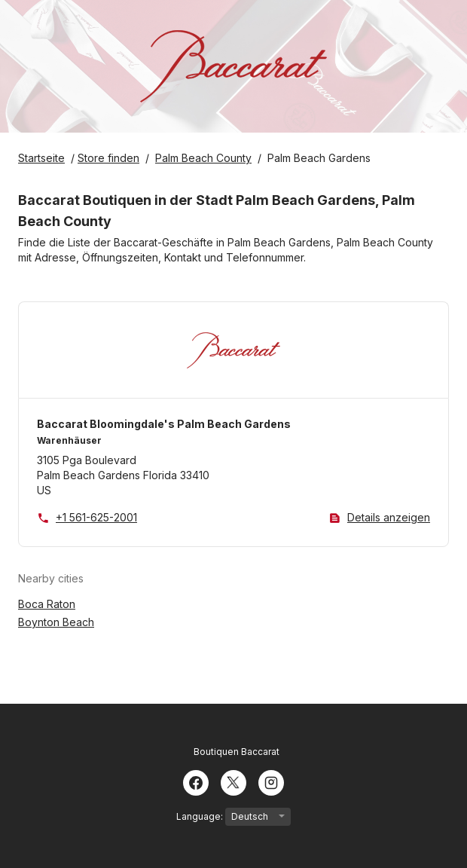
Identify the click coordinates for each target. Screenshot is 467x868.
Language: (233, 817)
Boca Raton (47, 604)
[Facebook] (196, 781)
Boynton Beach (56, 622)
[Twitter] (233, 781)
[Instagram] (271, 781)
